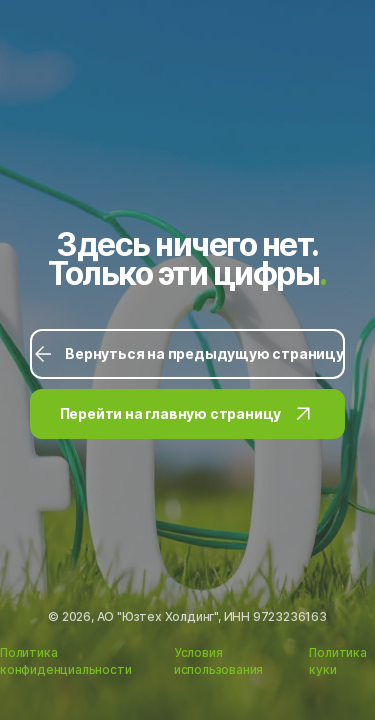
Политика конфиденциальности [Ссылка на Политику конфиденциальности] (65, 661)
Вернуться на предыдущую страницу (187, 354)
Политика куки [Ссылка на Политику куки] (337, 661)
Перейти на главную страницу (188, 414)
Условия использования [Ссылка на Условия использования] (218, 661)
